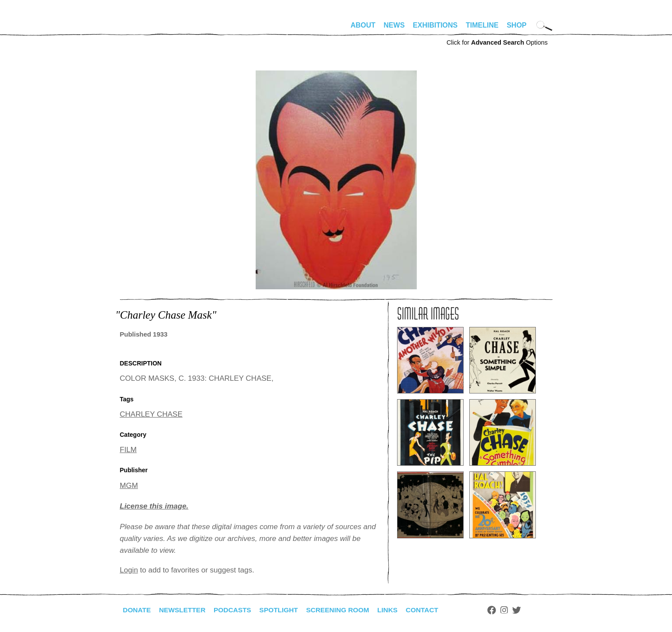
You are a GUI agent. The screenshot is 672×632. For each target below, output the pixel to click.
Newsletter (184, 610)
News (394, 25)
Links (396, 610)
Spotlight (284, 610)
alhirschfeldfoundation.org (146, 29)
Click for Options (497, 42)
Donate (137, 610)
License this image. (154, 506)
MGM (129, 486)
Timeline (482, 25)
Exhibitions (435, 25)
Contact (431, 610)
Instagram (515, 610)
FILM (128, 450)
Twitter (527, 610)
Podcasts (236, 610)
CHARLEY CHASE (151, 414)
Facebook (502, 610)
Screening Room (345, 610)
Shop (516, 25)
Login (129, 570)
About (363, 25)
